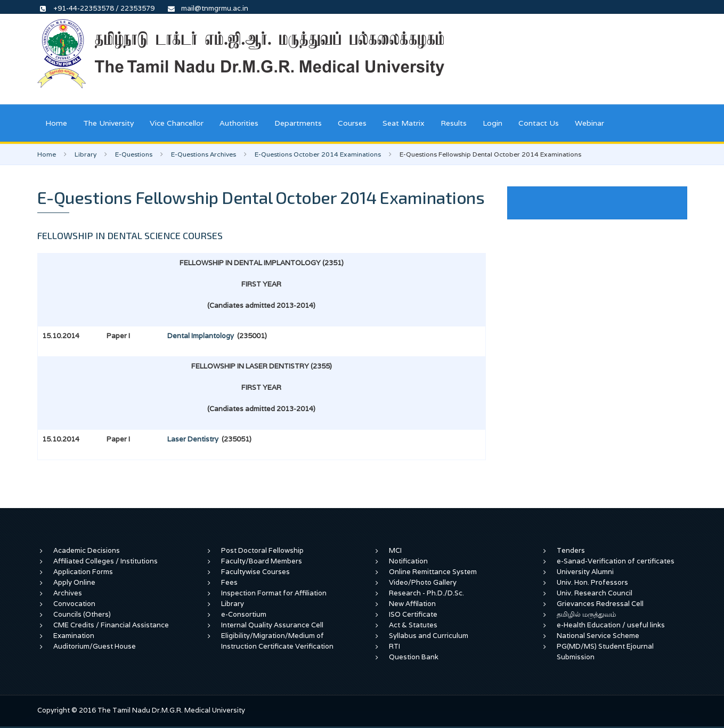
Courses (352, 123)
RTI (394, 646)
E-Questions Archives (204, 154)
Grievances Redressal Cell (600, 604)
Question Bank (414, 657)
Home (56, 123)
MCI (395, 550)
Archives (68, 593)
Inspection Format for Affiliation (274, 593)
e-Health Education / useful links (611, 625)
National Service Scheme (598, 636)
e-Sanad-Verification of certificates (616, 561)
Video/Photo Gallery (423, 582)
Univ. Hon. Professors (592, 582)
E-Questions (134, 154)
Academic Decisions (87, 550)
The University (108, 123)
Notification (408, 561)
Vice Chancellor (177, 123)
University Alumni (585, 572)
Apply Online (74, 582)
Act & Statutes (413, 625)
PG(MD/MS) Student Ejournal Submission (605, 652)
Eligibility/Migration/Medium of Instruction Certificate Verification (277, 641)
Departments (298, 123)
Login (493, 123)
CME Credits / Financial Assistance (111, 625)
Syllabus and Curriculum (429, 636)
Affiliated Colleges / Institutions (105, 561)
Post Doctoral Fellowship (262, 550)
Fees (229, 582)
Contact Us (539, 123)
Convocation (74, 604)
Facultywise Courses (255, 572)
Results (454, 123)
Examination (74, 636)
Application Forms (83, 572)
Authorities (239, 123)
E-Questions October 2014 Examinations (318, 154)
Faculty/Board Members (262, 561)
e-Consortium (244, 614)
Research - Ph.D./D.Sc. (426, 593)
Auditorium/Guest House (95, 646)
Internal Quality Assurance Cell (272, 625)
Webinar (589, 123)
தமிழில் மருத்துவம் (586, 614)
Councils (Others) (82, 614)
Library (86, 154)
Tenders (571, 550)
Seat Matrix (404, 123)
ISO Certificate (413, 614)
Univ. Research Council (595, 593)
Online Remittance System (433, 572)
